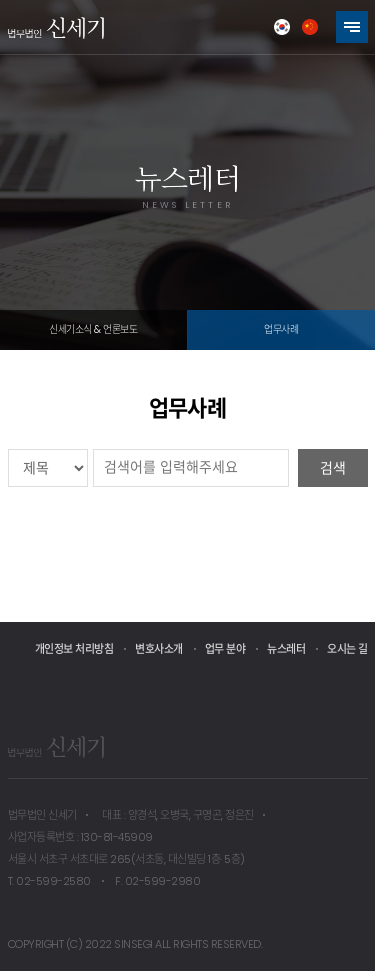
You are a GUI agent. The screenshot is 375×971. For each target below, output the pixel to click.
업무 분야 (225, 649)
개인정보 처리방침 (74, 649)
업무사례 (281, 329)
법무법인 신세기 (56, 27)
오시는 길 (347, 649)
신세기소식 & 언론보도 (93, 329)
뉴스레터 (286, 649)
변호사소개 (159, 649)
